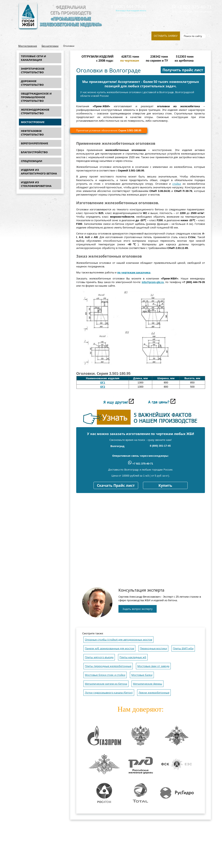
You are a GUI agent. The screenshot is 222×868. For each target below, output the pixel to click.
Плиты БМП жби (183, 648)
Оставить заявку (166, 36)
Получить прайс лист (183, 70)
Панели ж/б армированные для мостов (109, 648)
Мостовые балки (142, 675)
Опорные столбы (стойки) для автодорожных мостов (118, 640)
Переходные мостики (154, 648)
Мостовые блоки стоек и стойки (105, 675)
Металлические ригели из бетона (106, 684)
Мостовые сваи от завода (153, 666)
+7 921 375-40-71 (192, 7)
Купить (165, 486)
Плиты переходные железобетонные (108, 666)
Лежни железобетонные (154, 693)
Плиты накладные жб (133, 657)
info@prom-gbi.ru (131, 15)
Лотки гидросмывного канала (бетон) (109, 693)
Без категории (50, 46)
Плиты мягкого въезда (99, 657)
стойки (177, 184)
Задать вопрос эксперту (138, 609)
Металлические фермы (147, 684)
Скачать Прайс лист (116, 486)
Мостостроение (28, 46)
